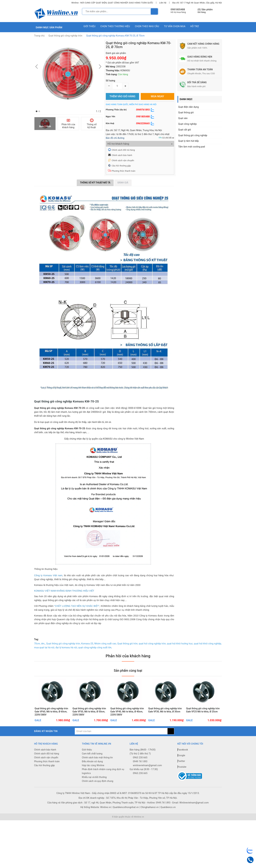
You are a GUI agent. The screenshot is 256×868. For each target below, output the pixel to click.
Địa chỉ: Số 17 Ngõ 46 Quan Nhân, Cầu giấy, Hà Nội (197, 3)
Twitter (181, 773)
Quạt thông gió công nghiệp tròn (65, 36)
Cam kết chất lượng (92, 765)
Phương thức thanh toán (124, 171)
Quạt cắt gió (185, 130)
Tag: (36, 639)
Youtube (182, 778)
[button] (37, 111)
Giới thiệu (90, 26)
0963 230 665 (140, 769)
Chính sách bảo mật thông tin (97, 769)
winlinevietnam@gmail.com (147, 777)
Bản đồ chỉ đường (115, 138)
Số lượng (110, 81)
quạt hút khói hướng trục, (180, 644)
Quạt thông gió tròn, (128, 644)
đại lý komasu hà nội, (67, 647)
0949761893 (143, 110)
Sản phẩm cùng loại (128, 670)
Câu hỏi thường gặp (121, 166)
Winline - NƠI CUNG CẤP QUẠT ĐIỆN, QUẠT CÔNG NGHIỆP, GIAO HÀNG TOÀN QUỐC (112, 3)
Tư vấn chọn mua (175, 26)
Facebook (183, 761)
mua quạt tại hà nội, (44, 647)
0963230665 (143, 123)
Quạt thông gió (186, 112)
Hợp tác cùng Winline (93, 777)
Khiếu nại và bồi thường (94, 789)
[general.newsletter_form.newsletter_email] (121, 743)
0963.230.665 (140, 785)
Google (181, 767)
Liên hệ (163, 3)
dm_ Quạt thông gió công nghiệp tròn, (61, 644)
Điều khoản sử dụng (92, 773)
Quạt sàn (183, 118)
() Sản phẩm (205, 11)
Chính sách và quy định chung (98, 793)
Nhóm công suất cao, (106, 644)
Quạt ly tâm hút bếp (189, 141)
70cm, (37, 644)
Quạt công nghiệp (188, 124)
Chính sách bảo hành (122, 155)
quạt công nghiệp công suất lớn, (95, 647)
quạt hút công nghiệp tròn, (153, 644)
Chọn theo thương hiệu (115, 26)
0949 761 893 (140, 773)
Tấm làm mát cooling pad (192, 147)
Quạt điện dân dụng (189, 107)
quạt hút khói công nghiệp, (208, 644)
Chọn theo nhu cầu (147, 26)
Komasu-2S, (87, 644)
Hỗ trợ (195, 26)
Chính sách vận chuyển (123, 160)
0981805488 (178, 9)
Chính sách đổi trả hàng (123, 150)
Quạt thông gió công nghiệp (193, 135)
